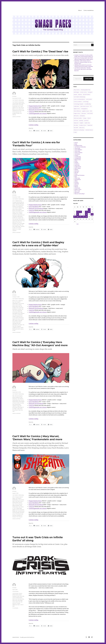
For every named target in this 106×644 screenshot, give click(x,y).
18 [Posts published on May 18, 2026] (78, 217)
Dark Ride (21, 308)
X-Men (14, 330)
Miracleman (21, 318)
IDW (91, 111)
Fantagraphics (84, 109)
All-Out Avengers (19, 396)
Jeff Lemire (76, 116)
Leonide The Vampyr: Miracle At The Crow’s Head (17, 316)
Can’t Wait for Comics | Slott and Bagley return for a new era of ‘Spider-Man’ (38, 244)
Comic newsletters (89, 10)
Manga (76, 174)
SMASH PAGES (16, 637)
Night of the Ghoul (16, 319)
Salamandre (20, 216)
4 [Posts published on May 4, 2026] (78, 212)
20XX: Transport (16, 497)
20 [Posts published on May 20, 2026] (83, 217)
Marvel (89, 118)
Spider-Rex (15, 511)
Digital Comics (78, 160)
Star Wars (76, 125)
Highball (14, 406)
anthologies (76, 92)
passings (81, 120)
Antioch (14, 397)
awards (75, 94)
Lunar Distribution (34, 108)
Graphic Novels (78, 167)
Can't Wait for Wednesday (18, 100)
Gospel (21, 214)
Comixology (86, 102)
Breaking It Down (78, 146)
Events (76, 161)
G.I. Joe (14, 508)
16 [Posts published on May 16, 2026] (92, 214)
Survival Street (21, 511)
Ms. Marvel (19, 109)
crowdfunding (88, 104)
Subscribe (88, 79)
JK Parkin (14, 96)
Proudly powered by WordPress (27, 637)
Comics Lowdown (78, 102)
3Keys (14, 301)
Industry (76, 170)
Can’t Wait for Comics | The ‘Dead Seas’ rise (40, 51)
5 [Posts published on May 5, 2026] (81, 212)
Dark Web (21, 105)
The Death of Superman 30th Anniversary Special (19, 221)
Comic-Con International (79, 99)
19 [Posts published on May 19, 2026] (81, 217)
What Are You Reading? (79, 130)
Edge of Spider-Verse (17, 505)
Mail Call (76, 172)
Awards (76, 143)
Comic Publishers (78, 150)
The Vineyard (19, 517)
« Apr (77, 224)
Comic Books (15, 591)
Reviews (76, 185)
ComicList (31, 112)
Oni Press (76, 120)
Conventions (77, 154)
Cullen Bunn (76, 106)
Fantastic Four (16, 214)
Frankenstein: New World (18, 507)
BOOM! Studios (87, 94)
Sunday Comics (83, 125)
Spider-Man (87, 123)
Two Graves (19, 228)
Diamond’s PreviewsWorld (36, 110)
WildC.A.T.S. (15, 229)
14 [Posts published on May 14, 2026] (86, 214)
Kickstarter (82, 116)
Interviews (77, 171)
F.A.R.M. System (19, 212)
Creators (76, 155)
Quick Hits (77, 184)
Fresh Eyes (77, 164)
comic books (15, 103)
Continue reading (33, 125)
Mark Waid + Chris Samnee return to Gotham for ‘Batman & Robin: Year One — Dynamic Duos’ (84, 62)
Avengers (90, 92)
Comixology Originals (78, 104)
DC (16, 603)
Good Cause (77, 165)
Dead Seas (15, 106)
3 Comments (15, 608)
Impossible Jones (16, 313)
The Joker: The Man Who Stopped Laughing (18, 326)
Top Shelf (76, 128)
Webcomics (77, 192)
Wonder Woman (89, 130)
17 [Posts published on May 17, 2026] (75, 217)
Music (76, 177)
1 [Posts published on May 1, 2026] (89, 209)
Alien (14, 396)
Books (76, 144)
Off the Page (77, 178)
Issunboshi (15, 215)
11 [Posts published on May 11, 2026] (78, 214)
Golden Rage (19, 508)
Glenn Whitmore (77, 111)
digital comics (77, 109)
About (80, 10)
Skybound (76, 123)
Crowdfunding (78, 157)
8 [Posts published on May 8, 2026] (89, 212)
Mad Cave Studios (78, 118)
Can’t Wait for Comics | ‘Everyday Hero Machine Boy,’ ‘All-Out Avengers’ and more (40, 344)
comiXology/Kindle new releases (38, 113)
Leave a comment (16, 117)
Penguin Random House (35, 106)
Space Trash (18, 410)
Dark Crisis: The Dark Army (18, 599)
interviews (84, 113)
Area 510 (18, 202)
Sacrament (22, 510)
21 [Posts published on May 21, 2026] (86, 217)
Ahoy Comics (77, 90)
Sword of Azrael (16, 513)
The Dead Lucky (20, 514)
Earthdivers (15, 309)
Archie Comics (83, 92)
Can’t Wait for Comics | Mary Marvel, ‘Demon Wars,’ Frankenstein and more (37, 438)
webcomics (82, 128)
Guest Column (78, 168)
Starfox (16, 320)
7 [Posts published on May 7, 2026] (86, 212)
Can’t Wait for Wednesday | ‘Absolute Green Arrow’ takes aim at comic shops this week (83, 69)
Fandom (76, 163)
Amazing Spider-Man (85, 90)
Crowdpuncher (78, 158)
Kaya (16, 315)
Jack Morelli (90, 113)
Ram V (19, 605)
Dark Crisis (15, 501)
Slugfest (81, 123)
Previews (76, 182)
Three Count (77, 191)
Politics (76, 181)
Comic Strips (77, 151)
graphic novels (16, 510)
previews (86, 120)
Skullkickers (15, 218)
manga (85, 118)
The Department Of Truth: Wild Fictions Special (18, 110)
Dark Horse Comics (85, 106)
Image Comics (77, 113)
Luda (18, 409)
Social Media (77, 188)
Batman (80, 94)
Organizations (78, 180)
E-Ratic (18, 403)
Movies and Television (79, 175)
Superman (90, 125)
